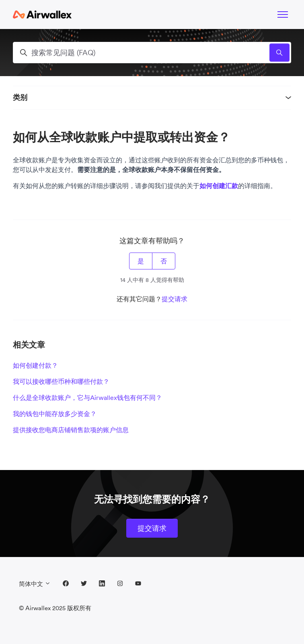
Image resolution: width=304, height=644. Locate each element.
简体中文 (35, 584)
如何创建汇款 (219, 186)
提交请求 (175, 299)
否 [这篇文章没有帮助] (164, 261)
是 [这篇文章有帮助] (141, 261)
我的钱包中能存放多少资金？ (55, 414)
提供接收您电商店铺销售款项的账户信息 (71, 430)
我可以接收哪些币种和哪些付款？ (61, 381)
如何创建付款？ (35, 365)
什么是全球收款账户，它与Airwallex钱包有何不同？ (87, 398)
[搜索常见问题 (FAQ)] (152, 53)
